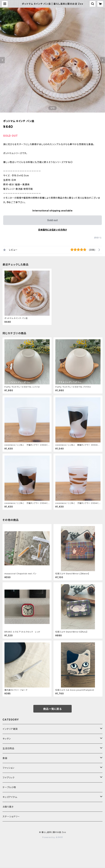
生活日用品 (8, 748)
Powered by (52, 837)
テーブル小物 (9, 787)
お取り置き (8, 807)
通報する (98, 238)
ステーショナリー (11, 816)
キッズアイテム (10, 797)
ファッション (8, 768)
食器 (5, 758)
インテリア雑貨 (10, 729)
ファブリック (9, 778)
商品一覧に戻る (52, 709)
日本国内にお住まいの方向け (52, 230)
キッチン (7, 739)
